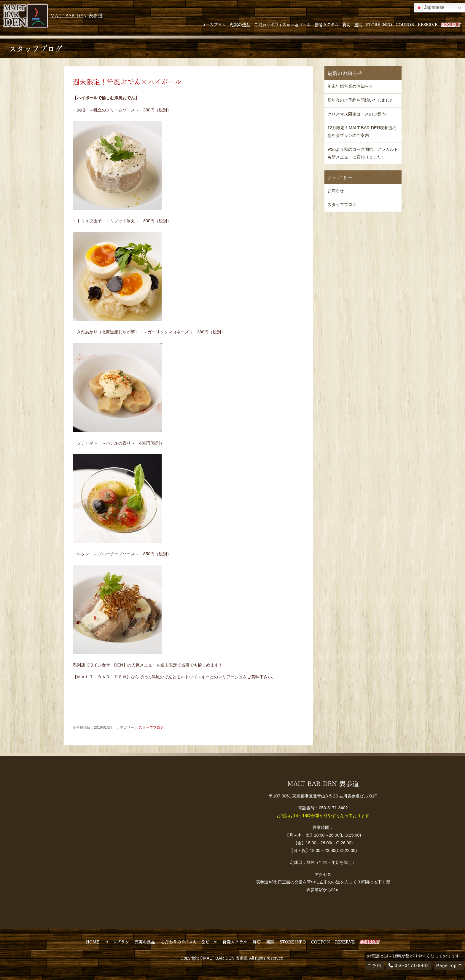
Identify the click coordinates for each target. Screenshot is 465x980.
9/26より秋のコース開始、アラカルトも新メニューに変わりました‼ (363, 153)
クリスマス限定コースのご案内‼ (357, 114)
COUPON (405, 24)
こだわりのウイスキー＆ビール (282, 24)
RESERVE (428, 24)
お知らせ (336, 191)
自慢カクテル (326, 24)
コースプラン (214, 24)
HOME (93, 941)
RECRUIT (451, 24)
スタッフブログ (151, 728)
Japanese (430, 8)
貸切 (346, 24)
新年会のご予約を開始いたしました (361, 100)
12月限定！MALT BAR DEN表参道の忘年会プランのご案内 (362, 132)
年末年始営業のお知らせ (350, 86)
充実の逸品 (240, 24)
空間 (358, 24)
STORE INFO (379, 24)
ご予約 (374, 965)
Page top (449, 965)
